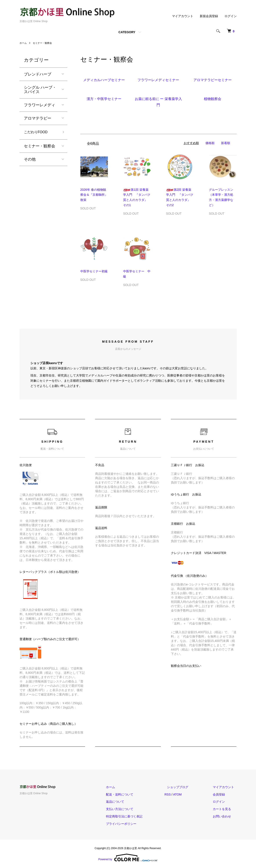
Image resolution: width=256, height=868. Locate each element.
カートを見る (225, 809)
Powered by (128, 858)
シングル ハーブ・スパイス (40, 90)
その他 (30, 160)
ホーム (23, 43)
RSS (178, 794)
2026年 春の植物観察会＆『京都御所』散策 (94, 195)
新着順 (226, 143)
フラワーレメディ (40, 105)
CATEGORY (127, 32)
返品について (128, 802)
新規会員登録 (209, 16)
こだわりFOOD (37, 133)
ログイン (231, 16)
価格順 (210, 143)
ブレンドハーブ (38, 74)
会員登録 (221, 794)
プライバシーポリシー (134, 824)
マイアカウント (183, 16)
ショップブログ (185, 787)
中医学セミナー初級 (94, 271)
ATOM (187, 794)
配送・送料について (132, 794)
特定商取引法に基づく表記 (137, 816)
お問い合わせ (225, 816)
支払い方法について (132, 809)
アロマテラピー (38, 118)
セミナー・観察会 (44, 43)
